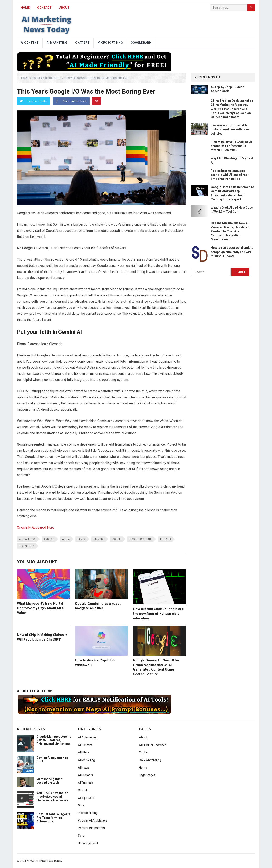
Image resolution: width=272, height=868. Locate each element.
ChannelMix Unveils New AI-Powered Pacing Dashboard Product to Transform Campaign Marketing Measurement (231, 231)
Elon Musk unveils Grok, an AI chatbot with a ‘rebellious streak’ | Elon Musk (231, 146)
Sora (81, 836)
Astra (66, 539)
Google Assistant (141, 539)
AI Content (30, 43)
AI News (83, 768)
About (64, 8)
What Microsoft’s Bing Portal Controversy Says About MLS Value (41, 608)
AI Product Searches (153, 745)
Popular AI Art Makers (93, 820)
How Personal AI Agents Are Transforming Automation (53, 818)
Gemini (82, 539)
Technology (27, 546)
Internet (166, 539)
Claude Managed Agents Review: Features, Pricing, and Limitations (54, 740)
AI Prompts (86, 775)
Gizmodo (99, 539)
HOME (25, 8)
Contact (44, 8)
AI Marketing (57, 43)
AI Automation (88, 737)
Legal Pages (147, 775)
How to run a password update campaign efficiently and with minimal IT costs (232, 252)
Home (25, 78)
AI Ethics (84, 752)
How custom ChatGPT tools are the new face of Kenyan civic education (158, 614)
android (49, 539)
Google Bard (141, 43)
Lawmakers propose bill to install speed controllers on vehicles (230, 129)
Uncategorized (88, 843)
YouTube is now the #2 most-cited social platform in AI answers (52, 797)
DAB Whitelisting (150, 760)
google (117, 539)
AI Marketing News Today (44, 861)
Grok (81, 805)
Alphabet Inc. (28, 539)
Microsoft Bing (110, 43)
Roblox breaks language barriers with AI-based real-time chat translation (230, 175)
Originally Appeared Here (36, 528)
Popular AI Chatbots (46, 78)
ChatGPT (82, 43)
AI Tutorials (86, 783)
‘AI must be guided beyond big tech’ (50, 781)
